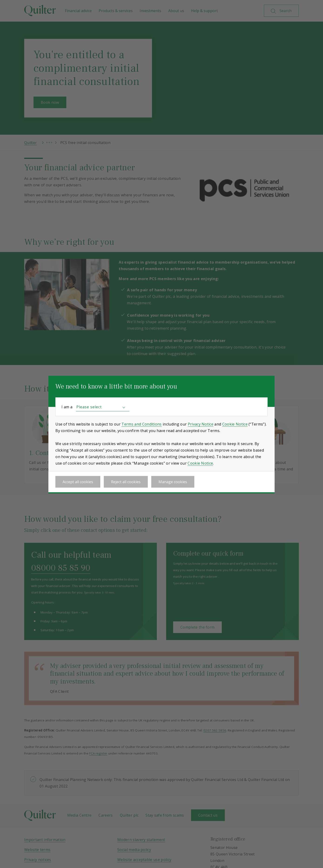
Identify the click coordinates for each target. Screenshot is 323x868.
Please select (89, 407)
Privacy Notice (201, 424)
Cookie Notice (235, 424)
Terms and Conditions (141, 424)
